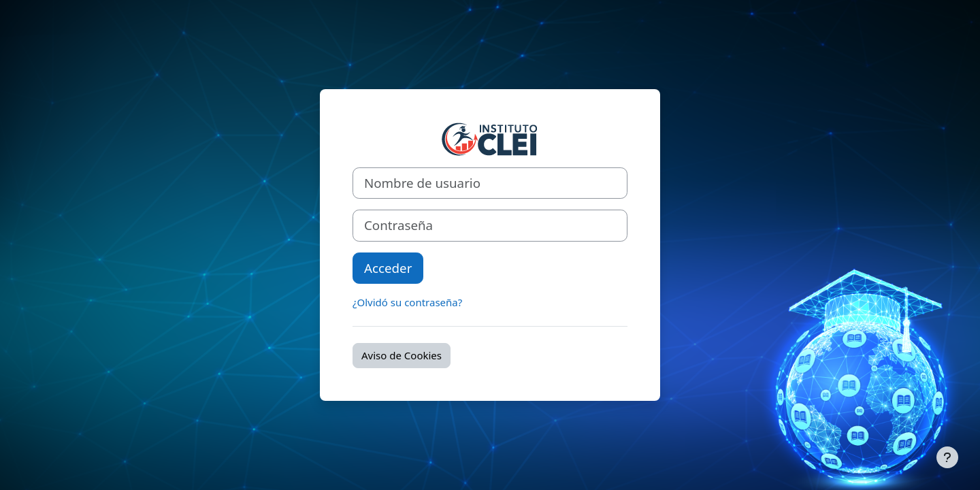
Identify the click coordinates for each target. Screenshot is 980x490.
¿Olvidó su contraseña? (407, 302)
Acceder (388, 268)
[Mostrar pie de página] (947, 457)
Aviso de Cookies (402, 355)
